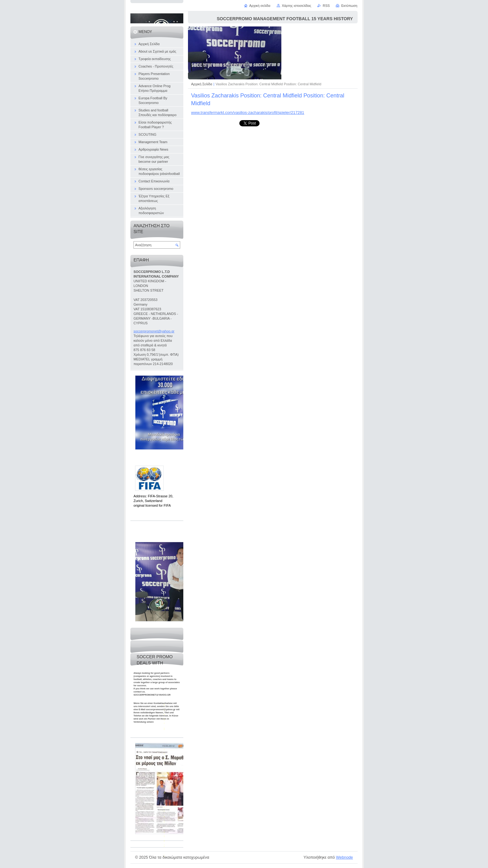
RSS (326, 6)
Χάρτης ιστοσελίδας (297, 6)
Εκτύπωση (349, 6)
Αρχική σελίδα (260, 6)
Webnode (344, 857)
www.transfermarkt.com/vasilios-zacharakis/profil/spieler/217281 (248, 113)
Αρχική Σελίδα (202, 84)
